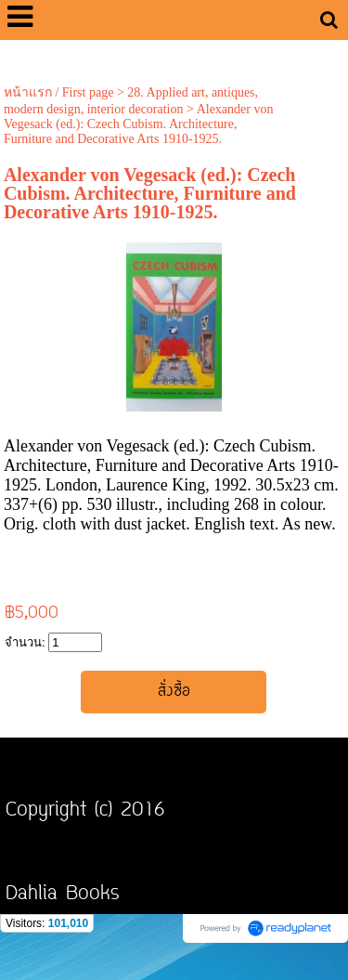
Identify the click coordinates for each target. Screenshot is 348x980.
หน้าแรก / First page (59, 92)
